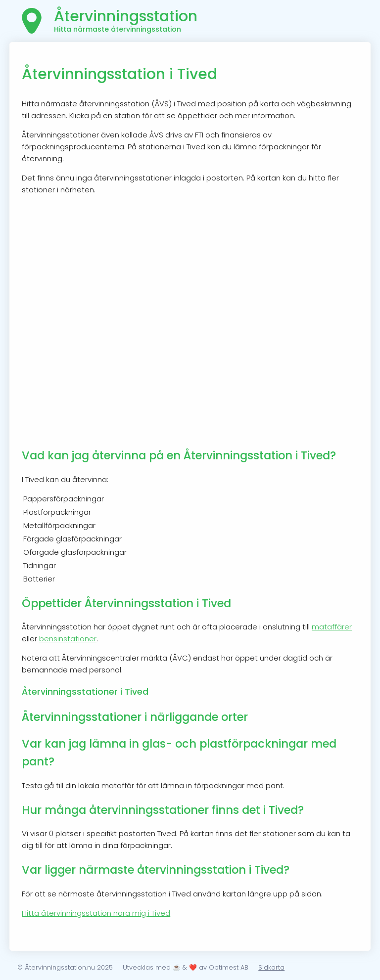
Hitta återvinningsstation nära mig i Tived (96, 913)
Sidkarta (271, 967)
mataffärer (332, 627)
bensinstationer (68, 639)
